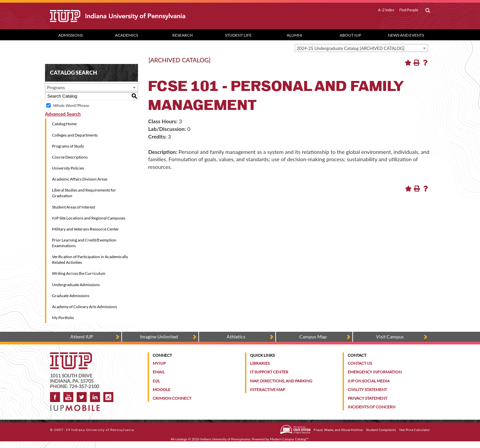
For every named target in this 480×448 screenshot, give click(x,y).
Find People (409, 10)
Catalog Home (64, 124)
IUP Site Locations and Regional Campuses (89, 218)
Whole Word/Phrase (71, 105)
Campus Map (313, 337)
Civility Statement (367, 390)
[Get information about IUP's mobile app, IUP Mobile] (77, 406)
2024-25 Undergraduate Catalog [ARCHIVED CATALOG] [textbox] (351, 48)
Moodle (161, 390)
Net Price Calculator (415, 430)
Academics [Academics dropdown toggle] (126, 35)
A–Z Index (386, 10)
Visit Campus (390, 337)
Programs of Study (68, 146)
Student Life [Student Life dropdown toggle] (238, 35)
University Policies (68, 168)
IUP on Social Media (369, 381)
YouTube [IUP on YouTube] (68, 397)
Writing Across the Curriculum (79, 273)
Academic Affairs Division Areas (80, 179)
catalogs (181, 439)
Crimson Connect (172, 398)
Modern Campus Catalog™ (289, 439)
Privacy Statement (367, 398)
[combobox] (361, 48)
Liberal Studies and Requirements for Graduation (84, 193)
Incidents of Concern (371, 407)
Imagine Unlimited (159, 337)
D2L (156, 381)
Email (159, 372)
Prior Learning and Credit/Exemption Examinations (84, 243)
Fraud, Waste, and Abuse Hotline (338, 430)
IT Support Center (269, 372)
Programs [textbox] (56, 88)
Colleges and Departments (75, 135)
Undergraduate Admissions (76, 285)
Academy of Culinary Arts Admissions (84, 307)
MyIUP (159, 363)
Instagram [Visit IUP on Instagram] (108, 397)
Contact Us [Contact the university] (360, 363)
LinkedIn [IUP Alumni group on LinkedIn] (95, 397)
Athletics (236, 337)
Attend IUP (82, 337)
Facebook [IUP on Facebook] (55, 397)
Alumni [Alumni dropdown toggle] (294, 35)
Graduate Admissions (71, 296)
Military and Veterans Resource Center (85, 229)
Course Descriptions (70, 157)
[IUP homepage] (71, 356)
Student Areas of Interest (73, 207)
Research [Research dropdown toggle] (182, 35)
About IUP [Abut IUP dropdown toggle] (350, 35)
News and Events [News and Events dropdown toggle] (406, 35)
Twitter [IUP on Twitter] (82, 397)
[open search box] (428, 11)
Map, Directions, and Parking (281, 381)
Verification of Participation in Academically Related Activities (90, 259)
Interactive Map (267, 390)
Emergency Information (375, 372)
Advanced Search (63, 114)
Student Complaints (381, 430)
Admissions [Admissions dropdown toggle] (70, 35)
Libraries (260, 363)
